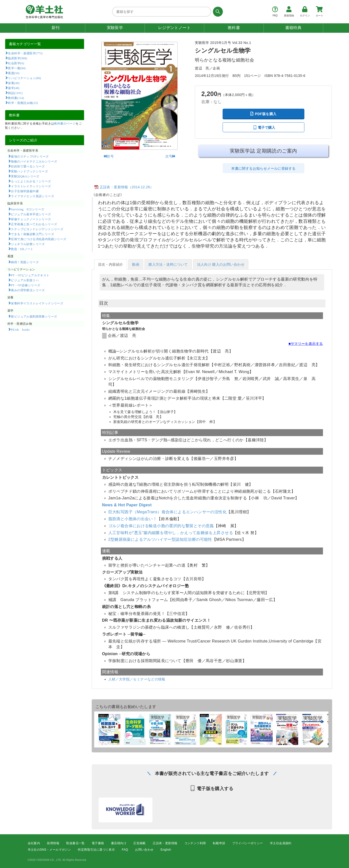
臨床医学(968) (17, 58)
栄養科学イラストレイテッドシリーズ (37, 303)
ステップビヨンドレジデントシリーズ (37, 229)
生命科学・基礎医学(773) (25, 53)
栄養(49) (14, 83)
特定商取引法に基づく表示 (96, 850)
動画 (136, 264)
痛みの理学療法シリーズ (28, 290)
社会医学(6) (16, 63)
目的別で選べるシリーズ (28, 166)
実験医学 (115, 28)
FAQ (125, 850)
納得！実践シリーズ (25, 262)
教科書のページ (65, 124)
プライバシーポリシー (248, 843)
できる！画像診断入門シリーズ (32, 234)
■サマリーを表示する (306, 344)
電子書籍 (98, 843)
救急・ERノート (22, 249)
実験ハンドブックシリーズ (29, 171)
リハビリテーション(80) (24, 78)
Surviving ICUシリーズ (28, 209)
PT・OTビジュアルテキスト (30, 275)
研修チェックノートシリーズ (31, 219)
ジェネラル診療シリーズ (28, 244)
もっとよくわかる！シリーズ (31, 181)
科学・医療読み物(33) (23, 103)
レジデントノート (174, 28)
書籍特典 (293, 28)
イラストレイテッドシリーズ (31, 186)
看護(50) (14, 73)
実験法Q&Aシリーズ (25, 176)
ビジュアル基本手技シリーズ (31, 214)
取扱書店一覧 (75, 843)
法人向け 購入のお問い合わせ (221, 264)
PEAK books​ (20, 329)
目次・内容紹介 (111, 264)
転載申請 (219, 843)
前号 (108, 156)
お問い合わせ (144, 850)
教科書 (234, 28)
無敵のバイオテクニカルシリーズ (34, 161)
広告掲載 (140, 843)
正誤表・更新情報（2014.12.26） (127, 187)
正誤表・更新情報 (165, 843)
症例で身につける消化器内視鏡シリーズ (39, 239)
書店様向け (119, 843)
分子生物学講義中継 (25, 191)
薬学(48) (14, 88)
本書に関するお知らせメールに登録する (263, 168)
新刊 (56, 28)
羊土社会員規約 (281, 843)
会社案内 (34, 843)
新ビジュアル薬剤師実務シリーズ (34, 316)
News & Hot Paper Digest (127, 505)
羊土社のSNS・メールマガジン (49, 850)
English (166, 850)
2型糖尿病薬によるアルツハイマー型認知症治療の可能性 (160, 539)
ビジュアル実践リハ (25, 280)
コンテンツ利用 (195, 843)
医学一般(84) (17, 68)
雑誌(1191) (15, 93)
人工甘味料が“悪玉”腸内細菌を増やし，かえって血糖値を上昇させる (171, 533)
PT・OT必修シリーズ (26, 285)
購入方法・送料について (168, 264)
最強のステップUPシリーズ (30, 156)
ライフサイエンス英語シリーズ (32, 196)
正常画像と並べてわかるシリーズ (34, 224)
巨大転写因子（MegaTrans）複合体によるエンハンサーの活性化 (168, 512)
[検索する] (217, 12)
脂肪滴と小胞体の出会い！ (133, 519)
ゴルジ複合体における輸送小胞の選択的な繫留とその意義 (161, 526)
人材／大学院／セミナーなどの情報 (137, 679)
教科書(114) (16, 98)
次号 (171, 156)
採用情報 (53, 843)
